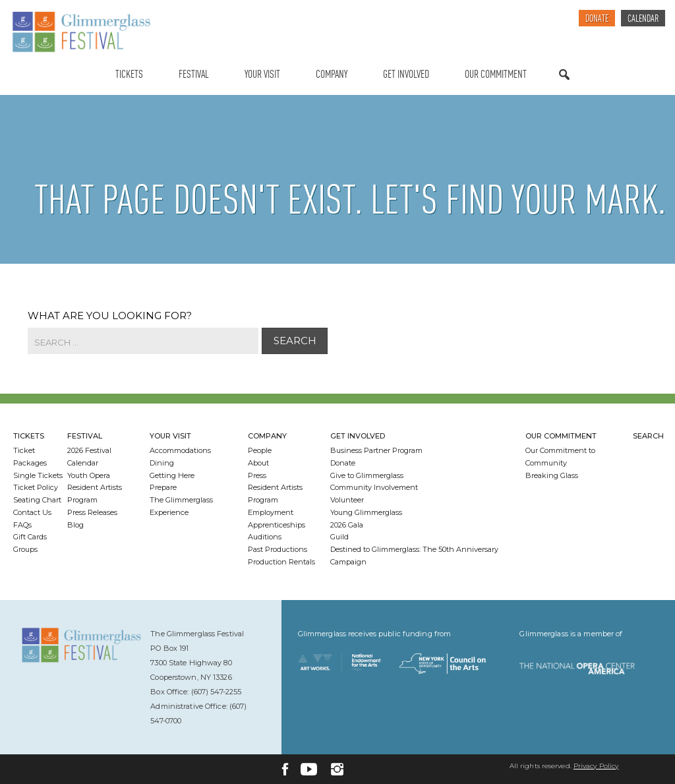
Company (332, 75)
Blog (75, 525)
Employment (271, 512)
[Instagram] (337, 769)
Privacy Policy (596, 766)
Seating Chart (37, 500)
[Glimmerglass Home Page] (81, 32)
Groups (25, 549)
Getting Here (172, 475)
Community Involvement (374, 487)
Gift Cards (30, 537)
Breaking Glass (552, 475)
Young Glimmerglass (366, 512)
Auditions (265, 537)
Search (564, 87)
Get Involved (406, 75)
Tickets (129, 75)
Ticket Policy (36, 487)
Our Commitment (496, 75)
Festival (194, 75)
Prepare (163, 487)
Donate (597, 19)
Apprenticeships (277, 525)
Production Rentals (281, 562)
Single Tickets (38, 475)
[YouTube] (309, 769)
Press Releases (92, 512)
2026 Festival (89, 450)
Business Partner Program (376, 450)
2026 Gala (347, 525)
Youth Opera (89, 475)
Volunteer (347, 500)
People (260, 450)
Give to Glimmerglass (367, 475)
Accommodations (180, 450)
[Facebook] (285, 769)
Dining (162, 463)
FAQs (22, 525)
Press (257, 475)
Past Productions (278, 549)
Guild (339, 537)
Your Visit (262, 75)
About (258, 463)
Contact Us (32, 512)
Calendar (643, 19)
